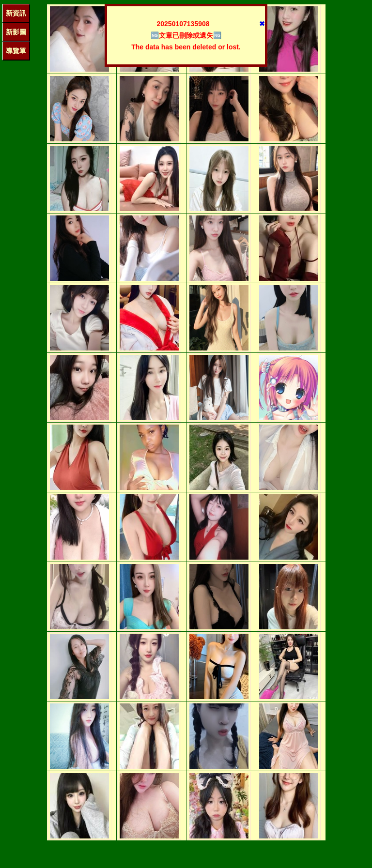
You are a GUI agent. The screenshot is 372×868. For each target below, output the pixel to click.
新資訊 (16, 13)
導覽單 (16, 51)
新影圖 (16, 32)
